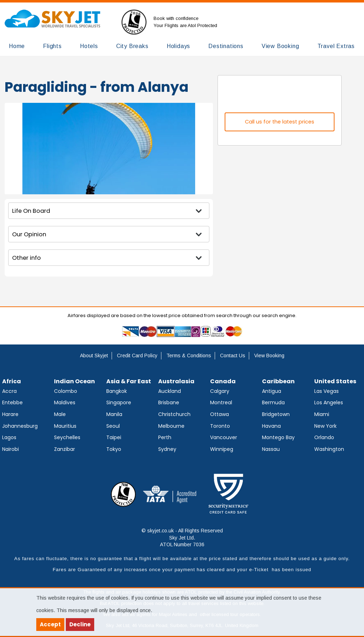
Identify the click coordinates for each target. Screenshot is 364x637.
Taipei (114, 437)
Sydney (167, 449)
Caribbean (278, 381)
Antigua (272, 391)
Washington (329, 449)
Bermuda (273, 402)
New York (325, 426)
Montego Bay (278, 437)
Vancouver (224, 437)
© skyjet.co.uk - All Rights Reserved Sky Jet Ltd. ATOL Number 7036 (182, 538)
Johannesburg (20, 426)
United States (335, 381)
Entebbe (12, 402)
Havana (271, 426)
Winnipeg (222, 449)
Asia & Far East (129, 381)
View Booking (269, 356)
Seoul (113, 426)
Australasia (176, 381)
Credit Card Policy (137, 356)
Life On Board (31, 211)
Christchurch (174, 414)
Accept (50, 624)
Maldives (65, 402)
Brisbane (169, 402)
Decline (80, 624)
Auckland (170, 391)
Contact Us (233, 356)
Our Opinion (29, 234)
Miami (322, 414)
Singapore (119, 402)
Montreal (221, 402)
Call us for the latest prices (280, 122)
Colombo (66, 391)
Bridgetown (276, 414)
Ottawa (220, 414)
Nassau (271, 449)
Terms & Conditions (189, 356)
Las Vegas (326, 391)
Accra (9, 391)
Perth (165, 437)
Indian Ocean (74, 381)
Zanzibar (65, 449)
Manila (114, 414)
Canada (223, 381)
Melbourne (171, 426)
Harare (10, 414)
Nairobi (10, 449)
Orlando (324, 437)
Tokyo (114, 449)
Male (60, 414)
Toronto (220, 426)
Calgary (220, 391)
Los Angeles (329, 402)
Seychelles (67, 437)
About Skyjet (94, 356)
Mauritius (65, 426)
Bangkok (117, 391)
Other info (26, 258)
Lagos (9, 437)
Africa (12, 381)
